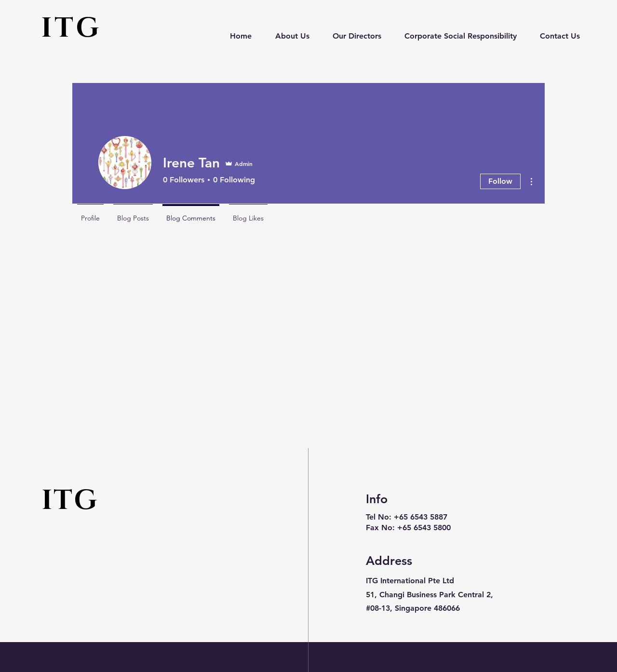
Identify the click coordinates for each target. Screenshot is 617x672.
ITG (71, 28)
